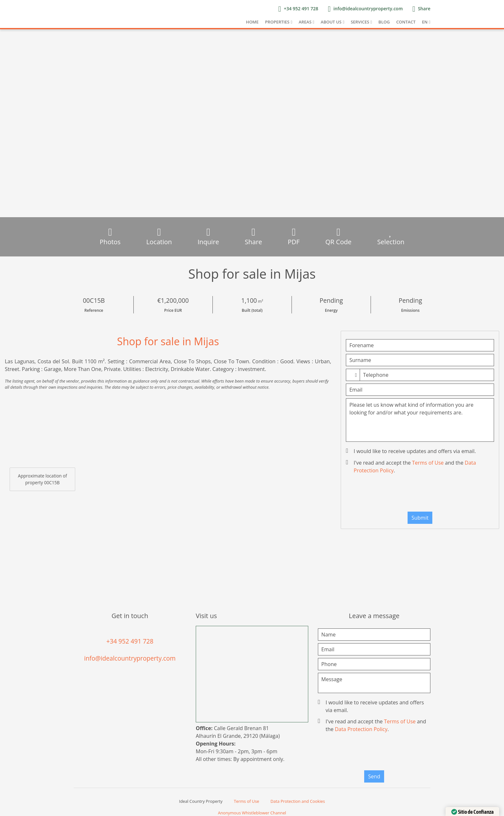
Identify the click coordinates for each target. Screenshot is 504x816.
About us (331, 22)
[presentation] (420, 494)
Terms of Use (428, 463)
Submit (420, 518)
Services (360, 22)
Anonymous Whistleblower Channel (252, 813)
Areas (305, 22)
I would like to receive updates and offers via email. (411, 451)
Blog (384, 22)
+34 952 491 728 (130, 641)
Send (374, 776)
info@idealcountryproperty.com (130, 658)
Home (252, 22)
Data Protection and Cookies (298, 801)
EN (425, 22)
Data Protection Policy (361, 729)
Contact (406, 22)
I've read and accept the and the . (412, 467)
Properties (277, 22)
